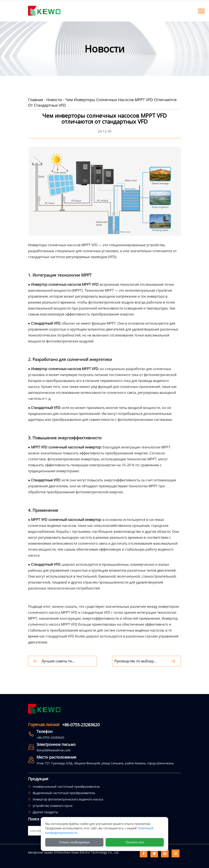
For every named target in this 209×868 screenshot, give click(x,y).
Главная (35, 100)
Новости (54, 100)
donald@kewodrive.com (54, 750)
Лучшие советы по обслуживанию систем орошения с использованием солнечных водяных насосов (66, 661)
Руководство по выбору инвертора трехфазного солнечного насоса (134, 661)
